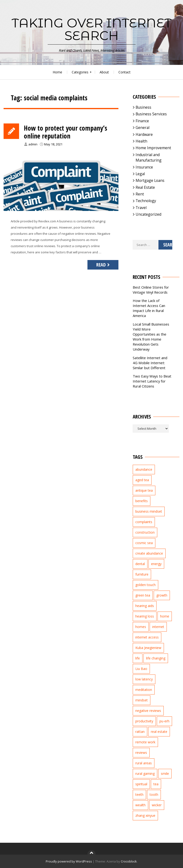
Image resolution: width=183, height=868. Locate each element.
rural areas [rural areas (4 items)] (144, 763)
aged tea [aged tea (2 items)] (142, 480)
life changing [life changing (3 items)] (156, 658)
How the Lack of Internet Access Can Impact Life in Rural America (149, 308)
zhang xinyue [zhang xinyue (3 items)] (145, 815)
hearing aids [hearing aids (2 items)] (145, 606)
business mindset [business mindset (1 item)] (149, 511)
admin (33, 144)
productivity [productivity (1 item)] (144, 721)
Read (104, 265)
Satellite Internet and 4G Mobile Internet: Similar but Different (150, 363)
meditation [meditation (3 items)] (144, 690)
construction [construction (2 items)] (145, 532)
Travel (141, 208)
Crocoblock (129, 861)
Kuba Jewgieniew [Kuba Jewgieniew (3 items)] (148, 648)
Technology (146, 201)
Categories (80, 72)
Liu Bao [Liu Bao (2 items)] (141, 669)
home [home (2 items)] (165, 616)
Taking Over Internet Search (92, 29)
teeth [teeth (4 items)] (139, 794)
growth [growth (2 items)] (162, 595)
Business (143, 107)
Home (57, 72)
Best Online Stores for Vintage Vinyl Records (151, 290)
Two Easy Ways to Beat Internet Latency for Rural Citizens (152, 381)
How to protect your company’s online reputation (66, 132)
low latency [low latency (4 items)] (144, 679)
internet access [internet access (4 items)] (147, 637)
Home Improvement (153, 148)
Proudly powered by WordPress (69, 861)
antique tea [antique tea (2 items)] (144, 490)
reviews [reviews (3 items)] (141, 753)
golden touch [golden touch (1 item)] (145, 585)
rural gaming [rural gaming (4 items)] (145, 774)
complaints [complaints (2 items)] (144, 522)
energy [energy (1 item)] (156, 564)
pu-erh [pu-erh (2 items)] (164, 721)
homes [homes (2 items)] (141, 627)
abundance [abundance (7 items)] (144, 469)
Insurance (144, 167)
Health (141, 141)
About (104, 72)
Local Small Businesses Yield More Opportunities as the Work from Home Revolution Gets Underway (151, 337)
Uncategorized (148, 214)
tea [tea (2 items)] (156, 784)
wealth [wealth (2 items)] (140, 805)
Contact (125, 72)
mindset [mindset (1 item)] (142, 700)
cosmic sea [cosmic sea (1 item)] (144, 543)
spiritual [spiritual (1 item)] (141, 784)
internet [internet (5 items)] (158, 627)
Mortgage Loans (150, 180)
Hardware (144, 134)
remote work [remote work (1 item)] (145, 742)
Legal (140, 174)
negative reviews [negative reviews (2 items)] (148, 711)
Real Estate (145, 187)
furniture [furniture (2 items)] (142, 574)
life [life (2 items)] (138, 658)
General (142, 128)
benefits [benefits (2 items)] (142, 501)
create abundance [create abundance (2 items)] (149, 553)
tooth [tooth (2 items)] (154, 794)
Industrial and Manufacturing (149, 157)
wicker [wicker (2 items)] (157, 805)
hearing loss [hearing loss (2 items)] (145, 616)
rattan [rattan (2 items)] (140, 732)
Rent (140, 194)
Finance (142, 121)
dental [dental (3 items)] (140, 564)
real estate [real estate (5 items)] (159, 732)
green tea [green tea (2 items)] (143, 595)
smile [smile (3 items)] (165, 774)
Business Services (151, 114)
